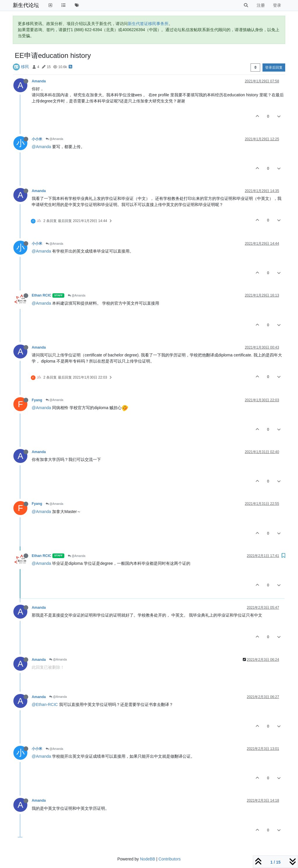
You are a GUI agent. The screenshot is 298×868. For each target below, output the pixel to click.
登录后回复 (274, 68)
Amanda (39, 81)
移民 (25, 67)
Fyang (37, 400)
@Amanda (54, 139)
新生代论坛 (26, 5)
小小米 (37, 139)
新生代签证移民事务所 (148, 24)
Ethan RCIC (41, 295)
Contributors (170, 859)
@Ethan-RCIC (45, 704)
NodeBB (148, 859)
